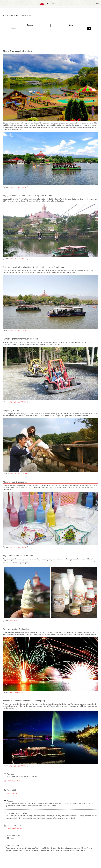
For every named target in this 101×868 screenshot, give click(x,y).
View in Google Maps (14, 781)
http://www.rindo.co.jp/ (15, 828)
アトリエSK (13, 621)
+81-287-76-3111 (12, 793)
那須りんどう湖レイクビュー (18, 187)
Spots (71, 25)
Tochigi (23, 16)
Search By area (14, 16)
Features (30, 25)
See (30, 16)
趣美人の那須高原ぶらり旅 (18, 692)
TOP (4, 16)
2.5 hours (10, 838)
